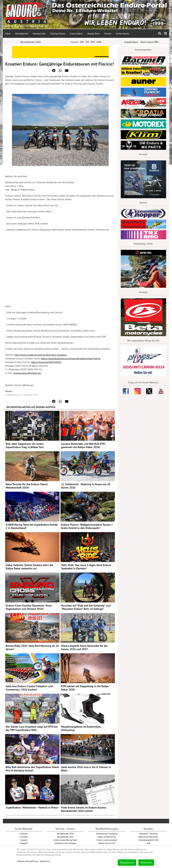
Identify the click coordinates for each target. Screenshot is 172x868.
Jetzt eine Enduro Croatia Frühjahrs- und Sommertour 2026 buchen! (29, 688)
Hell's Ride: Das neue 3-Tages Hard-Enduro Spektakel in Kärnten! (86, 567)
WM (93, 42)
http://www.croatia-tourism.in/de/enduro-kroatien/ (41, 355)
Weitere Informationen (28, 861)
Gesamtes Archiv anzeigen (65, 843)
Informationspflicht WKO (148, 840)
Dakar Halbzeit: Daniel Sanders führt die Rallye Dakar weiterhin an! (29, 567)
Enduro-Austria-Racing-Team (65, 840)
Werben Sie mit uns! (107, 843)
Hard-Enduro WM (149, 42)
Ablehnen (146, 862)
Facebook (24, 834)
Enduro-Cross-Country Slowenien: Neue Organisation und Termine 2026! (29, 607)
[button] (54, 71)
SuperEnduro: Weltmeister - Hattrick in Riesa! (32, 808)
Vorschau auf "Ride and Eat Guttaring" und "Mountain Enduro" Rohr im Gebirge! (86, 607)
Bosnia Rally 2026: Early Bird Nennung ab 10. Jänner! (32, 647)
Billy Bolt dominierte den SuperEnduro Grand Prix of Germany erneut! (32, 769)
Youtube (24, 840)
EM (87, 42)
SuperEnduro (131, 42)
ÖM (82, 42)
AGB (148, 843)
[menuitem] (8, 33)
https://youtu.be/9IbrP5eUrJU (46, 362)
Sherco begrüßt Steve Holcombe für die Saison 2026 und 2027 (84, 647)
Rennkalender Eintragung (107, 834)
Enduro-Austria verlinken (107, 840)
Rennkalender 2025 (65, 837)
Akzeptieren (127, 862)
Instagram (24, 843)
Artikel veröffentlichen (107, 837)
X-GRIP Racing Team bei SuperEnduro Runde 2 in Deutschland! (32, 526)
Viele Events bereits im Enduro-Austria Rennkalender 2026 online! (84, 809)
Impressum (45, 861)
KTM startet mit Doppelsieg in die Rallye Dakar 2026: (85, 688)
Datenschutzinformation (148, 837)
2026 (65, 834)
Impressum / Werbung (148, 834)
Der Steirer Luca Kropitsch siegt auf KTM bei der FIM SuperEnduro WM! (32, 728)
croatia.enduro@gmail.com (27, 373)
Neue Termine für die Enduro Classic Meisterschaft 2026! (27, 486)
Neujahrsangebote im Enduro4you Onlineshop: (81, 728)
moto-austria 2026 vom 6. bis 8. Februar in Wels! (86, 769)
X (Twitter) (24, 837)
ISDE (99, 42)
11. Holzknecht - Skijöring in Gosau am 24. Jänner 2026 (86, 486)
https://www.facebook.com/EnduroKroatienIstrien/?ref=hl (71, 358)
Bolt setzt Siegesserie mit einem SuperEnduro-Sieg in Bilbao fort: (25, 445)
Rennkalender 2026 (31, 42)
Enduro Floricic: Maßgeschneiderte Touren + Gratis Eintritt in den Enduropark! (87, 526)
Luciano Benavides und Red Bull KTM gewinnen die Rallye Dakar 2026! (83, 445)
